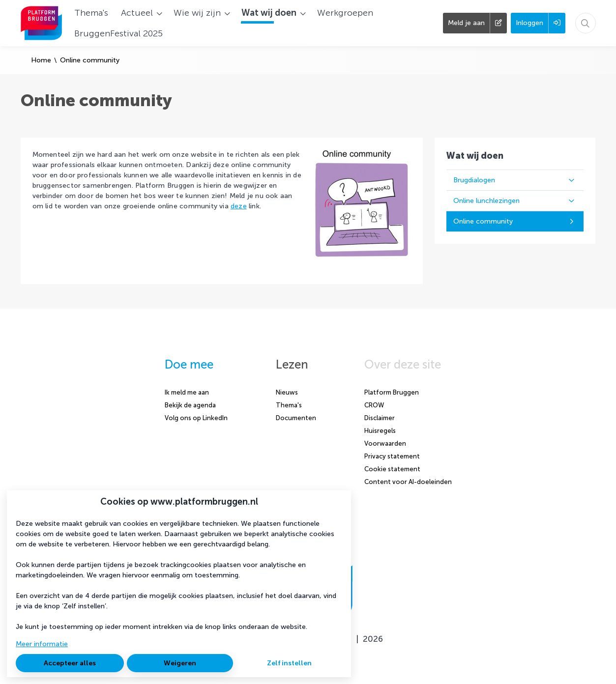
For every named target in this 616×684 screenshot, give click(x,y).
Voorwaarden (385, 443)
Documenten (296, 418)
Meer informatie (42, 644)
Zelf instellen (289, 663)
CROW (374, 405)
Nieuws (287, 392)
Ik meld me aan (187, 392)
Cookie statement (392, 469)
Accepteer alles (70, 663)
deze (239, 206)
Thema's (289, 405)
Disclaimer (380, 418)
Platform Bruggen (392, 392)
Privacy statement (392, 456)
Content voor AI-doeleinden (408, 482)
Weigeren (180, 663)
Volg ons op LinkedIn (196, 418)
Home (41, 60)
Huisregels (380, 431)
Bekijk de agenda (190, 405)
